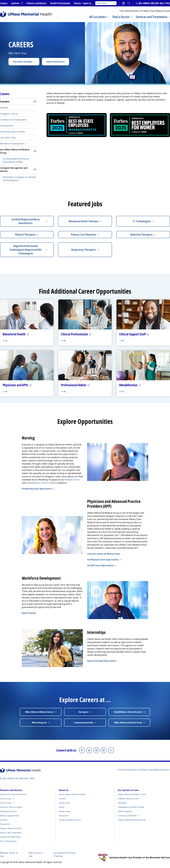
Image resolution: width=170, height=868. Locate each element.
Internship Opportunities (13, 132)
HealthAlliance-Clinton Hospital (131, 807)
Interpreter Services (8, 811)
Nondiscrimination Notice (70, 820)
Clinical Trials (7, 798)
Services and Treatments (152, 17)
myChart (17, 3)
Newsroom (64, 815)
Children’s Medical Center (128, 798)
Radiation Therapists (148, 235)
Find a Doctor (122, 17)
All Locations (98, 17)
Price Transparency (8, 841)
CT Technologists (149, 222)
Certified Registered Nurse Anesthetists (30, 221)
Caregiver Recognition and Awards (14, 169)
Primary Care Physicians (89, 235)
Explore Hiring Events (56, 62)
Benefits (4, 108)
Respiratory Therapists (89, 251)
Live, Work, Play (8, 138)
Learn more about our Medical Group (103, 554)
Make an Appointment (10, 815)
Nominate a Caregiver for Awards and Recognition (19, 179)
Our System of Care (128, 790)
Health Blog (10, 837)
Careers (4, 3)
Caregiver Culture (9, 114)
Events (62, 807)
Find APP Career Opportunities (102, 565)
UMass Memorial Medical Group (132, 820)
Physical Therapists (32, 235)
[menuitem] (18, 141)
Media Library (65, 811)
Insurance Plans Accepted (11, 807)
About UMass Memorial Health (72, 794)
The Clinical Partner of (144, 770)
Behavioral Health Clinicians (88, 222)
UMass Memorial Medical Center (132, 794)
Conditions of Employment (13, 120)
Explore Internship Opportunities (102, 661)
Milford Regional (125, 811)
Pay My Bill (5, 824)
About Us (64, 790)
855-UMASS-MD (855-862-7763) (154, 3)
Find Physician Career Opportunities (105, 560)
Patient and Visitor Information (13, 794)
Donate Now (64, 803)
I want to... (88, 3)
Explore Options (29, 613)
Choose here (106, 3)
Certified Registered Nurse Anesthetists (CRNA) (16, 160)
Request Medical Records (11, 828)
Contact (62, 798)
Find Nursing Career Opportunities (38, 489)
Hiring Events (7, 126)
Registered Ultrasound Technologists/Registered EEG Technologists (29, 250)
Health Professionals (60, 3)
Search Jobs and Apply (26, 62)
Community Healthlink (127, 815)
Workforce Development (12, 144)
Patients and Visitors (37, 3)
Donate (77, 3)
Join (15, 151)
